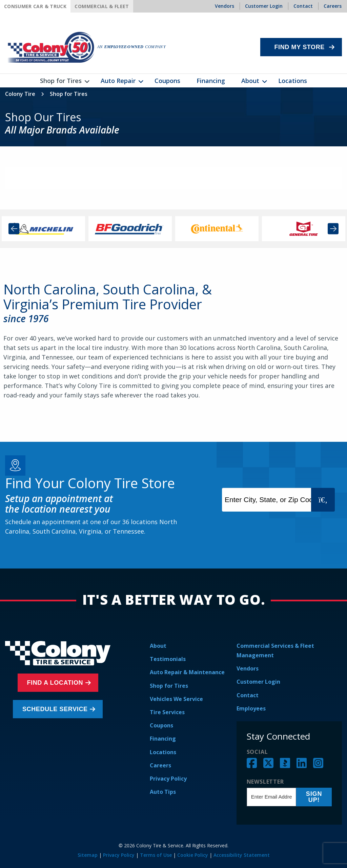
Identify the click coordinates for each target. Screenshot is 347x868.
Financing (163, 739)
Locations (163, 752)
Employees (251, 708)
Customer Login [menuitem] (264, 6)
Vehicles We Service (176, 699)
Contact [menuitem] (303, 6)
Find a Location (56, 683)
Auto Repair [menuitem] (118, 81)
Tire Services (167, 712)
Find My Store (299, 47)
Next (333, 229)
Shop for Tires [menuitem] (61, 81)
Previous (14, 229)
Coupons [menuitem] (167, 81)
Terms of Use (156, 855)
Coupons (161, 725)
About (158, 646)
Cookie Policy (193, 855)
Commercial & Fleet (102, 6)
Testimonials (168, 659)
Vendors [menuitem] (224, 6)
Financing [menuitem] (211, 81)
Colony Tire (20, 94)
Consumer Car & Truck (35, 6)
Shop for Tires (169, 686)
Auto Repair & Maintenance (187, 672)
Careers (160, 765)
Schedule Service (56, 709)
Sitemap (88, 855)
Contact (248, 695)
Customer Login (258, 682)
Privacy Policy (168, 779)
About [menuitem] (250, 81)
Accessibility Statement (242, 855)
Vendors (248, 668)
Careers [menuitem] (333, 6)
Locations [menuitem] (293, 81)
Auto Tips (163, 792)
